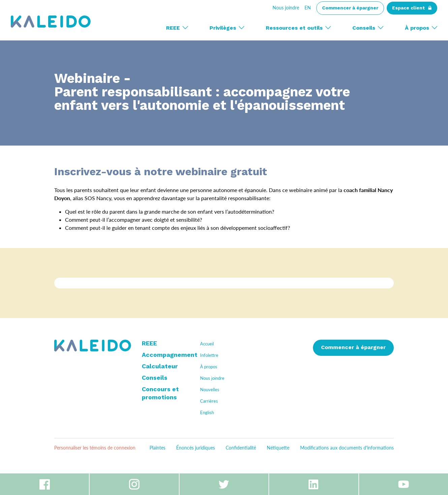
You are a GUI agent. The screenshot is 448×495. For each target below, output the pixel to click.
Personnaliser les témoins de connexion (95, 448)
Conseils (155, 378)
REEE (149, 344)
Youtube (404, 484)
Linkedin (314, 484)
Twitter (224, 484)
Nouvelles (210, 390)
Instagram (134, 484)
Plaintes (157, 448)
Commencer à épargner (353, 348)
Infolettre (209, 355)
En (308, 8)
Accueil (207, 344)
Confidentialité (241, 448)
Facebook (44, 484)
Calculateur (160, 367)
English (207, 412)
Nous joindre (286, 8)
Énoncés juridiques (196, 448)
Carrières (209, 401)
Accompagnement (170, 355)
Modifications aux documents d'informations (347, 448)
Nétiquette (278, 448)
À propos (209, 367)
